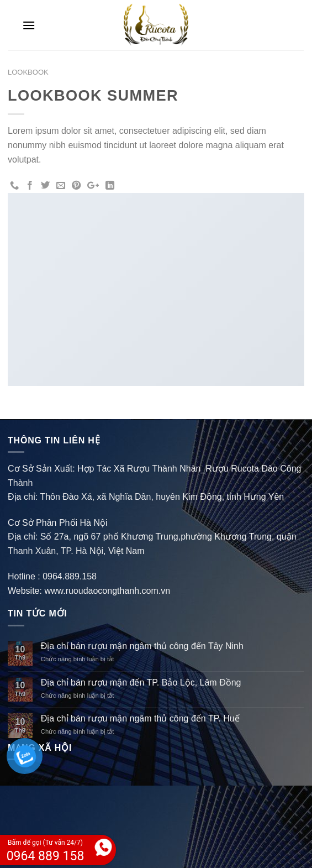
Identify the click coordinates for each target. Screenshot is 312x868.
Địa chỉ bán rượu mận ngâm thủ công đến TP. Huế (140, 718)
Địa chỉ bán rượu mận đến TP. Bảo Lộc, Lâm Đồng (141, 683)
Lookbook (28, 72)
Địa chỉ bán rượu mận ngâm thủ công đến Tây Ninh (142, 646)
